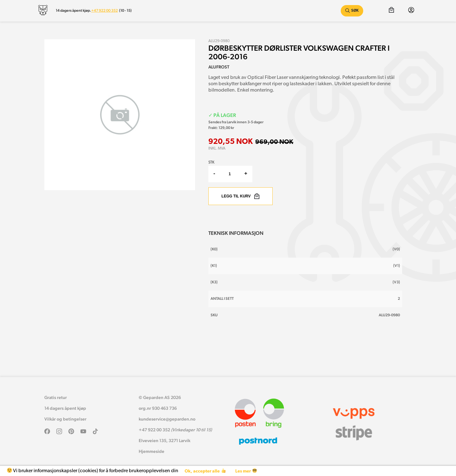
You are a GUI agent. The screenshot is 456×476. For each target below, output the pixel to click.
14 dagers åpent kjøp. (73, 10)
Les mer (246, 471)
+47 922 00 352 (104, 10)
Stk (211, 163)
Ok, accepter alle (205, 471)
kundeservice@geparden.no (167, 419)
